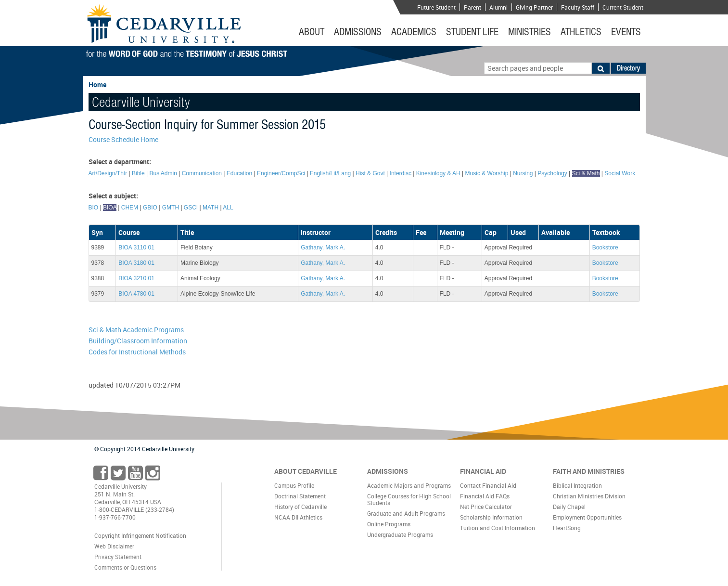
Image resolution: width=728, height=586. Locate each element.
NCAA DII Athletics (298, 517)
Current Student (623, 7)
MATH (211, 208)
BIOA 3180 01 (136, 263)
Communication (202, 173)
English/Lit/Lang (330, 173)
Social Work (620, 173)
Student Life (472, 32)
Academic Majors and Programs (409, 485)
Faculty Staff (578, 7)
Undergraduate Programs (400, 534)
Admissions (358, 32)
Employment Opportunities (587, 517)
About (312, 32)
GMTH (171, 208)
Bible (138, 173)
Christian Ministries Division (589, 496)
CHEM (130, 208)
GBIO (150, 208)
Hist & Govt (370, 173)
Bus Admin (163, 173)
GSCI (191, 208)
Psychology (552, 173)
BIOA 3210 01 (136, 278)
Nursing (523, 173)
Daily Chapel (569, 507)
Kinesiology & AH (438, 173)
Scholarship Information (491, 517)
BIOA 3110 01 (136, 247)
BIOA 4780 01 (136, 294)
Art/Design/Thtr (108, 173)
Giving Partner (534, 7)
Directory (628, 68)
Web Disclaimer (114, 546)
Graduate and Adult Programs (406, 513)
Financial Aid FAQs (485, 496)
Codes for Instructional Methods (137, 352)
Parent (473, 7)
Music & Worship (487, 173)
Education (239, 173)
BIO (94, 208)
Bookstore (605, 247)
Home (97, 85)
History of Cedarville (300, 507)
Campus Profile (294, 485)
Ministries (530, 32)
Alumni (498, 7)
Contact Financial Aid (488, 485)
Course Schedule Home (123, 139)
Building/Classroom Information (138, 341)
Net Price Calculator (486, 507)
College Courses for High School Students (409, 499)
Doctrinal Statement (300, 496)
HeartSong (567, 528)
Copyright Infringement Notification (140, 535)
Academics (414, 32)
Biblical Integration (577, 485)
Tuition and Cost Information (498, 528)
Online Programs (389, 524)
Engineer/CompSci (281, 173)
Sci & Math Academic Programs (136, 330)
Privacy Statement (118, 557)
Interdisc (401, 173)
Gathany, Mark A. (323, 247)
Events (626, 32)
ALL (228, 208)
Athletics (581, 32)
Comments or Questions (125, 567)
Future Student (436, 7)
